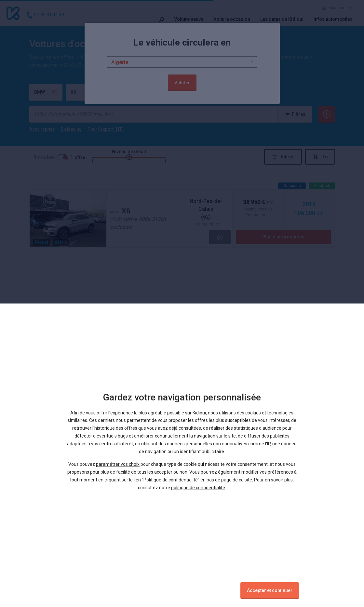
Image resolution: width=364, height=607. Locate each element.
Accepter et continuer (270, 590)
